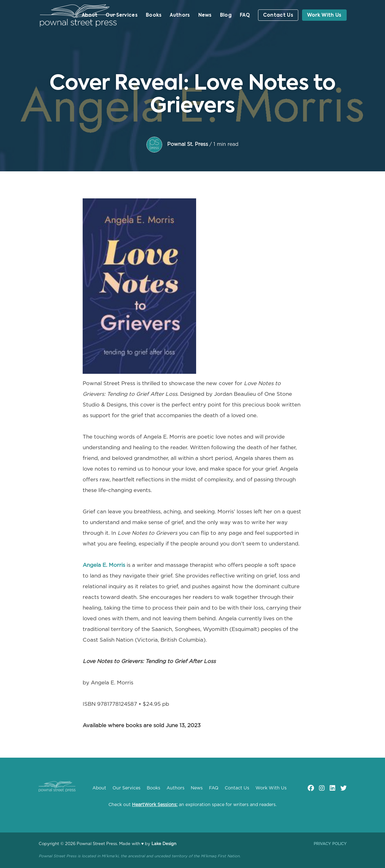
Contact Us (278, 15)
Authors (180, 15)
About (90, 15)
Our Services (122, 15)
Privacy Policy (330, 844)
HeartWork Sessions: (155, 805)
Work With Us (324, 15)
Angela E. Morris (104, 565)
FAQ (245, 15)
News (205, 15)
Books (154, 15)
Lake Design (164, 844)
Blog (226, 15)
